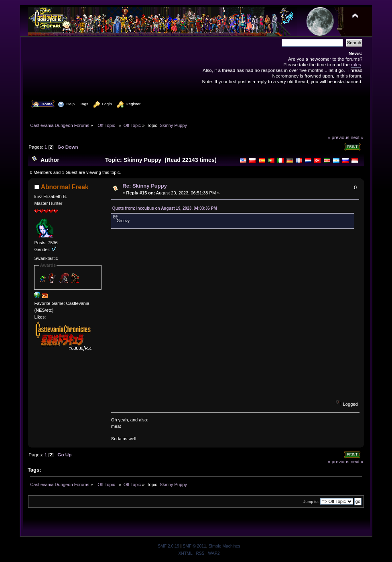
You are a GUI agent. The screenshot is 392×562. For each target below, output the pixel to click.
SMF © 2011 (194, 546)
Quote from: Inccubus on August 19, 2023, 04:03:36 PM (165, 208)
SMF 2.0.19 (169, 546)
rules (356, 64)
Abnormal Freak (65, 187)
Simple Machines (224, 546)
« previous (339, 137)
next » (357, 137)
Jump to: (311, 502)
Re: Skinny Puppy (145, 186)
